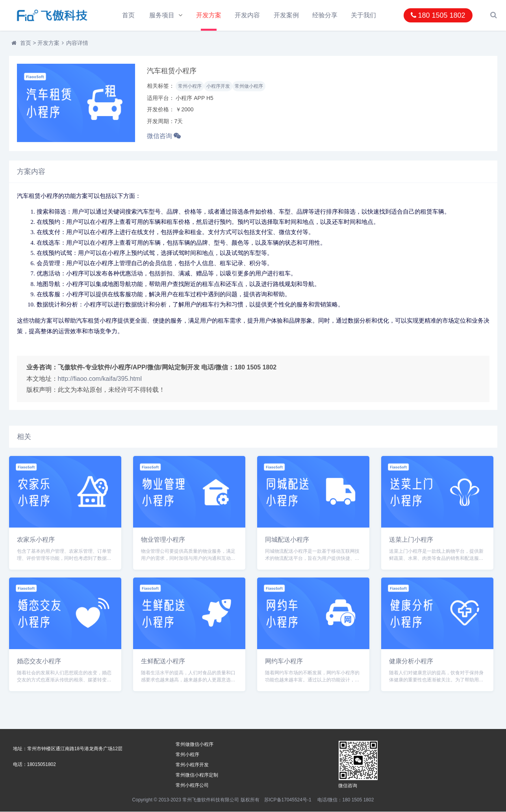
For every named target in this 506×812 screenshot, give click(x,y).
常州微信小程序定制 (197, 775)
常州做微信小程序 (195, 745)
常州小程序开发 (192, 765)
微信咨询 (164, 136)
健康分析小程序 (411, 662)
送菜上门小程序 (411, 540)
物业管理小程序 (163, 540)
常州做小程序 (249, 87)
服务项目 (162, 15)
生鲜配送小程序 (163, 662)
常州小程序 (190, 87)
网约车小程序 (284, 662)
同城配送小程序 (287, 540)
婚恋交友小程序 (39, 662)
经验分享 (325, 15)
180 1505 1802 (438, 15)
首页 (128, 15)
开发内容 (248, 15)
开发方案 (209, 15)
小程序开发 (218, 87)
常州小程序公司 (192, 786)
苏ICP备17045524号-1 (288, 800)
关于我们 (364, 15)
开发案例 (286, 15)
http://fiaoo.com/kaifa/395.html (100, 379)
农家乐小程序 (36, 540)
